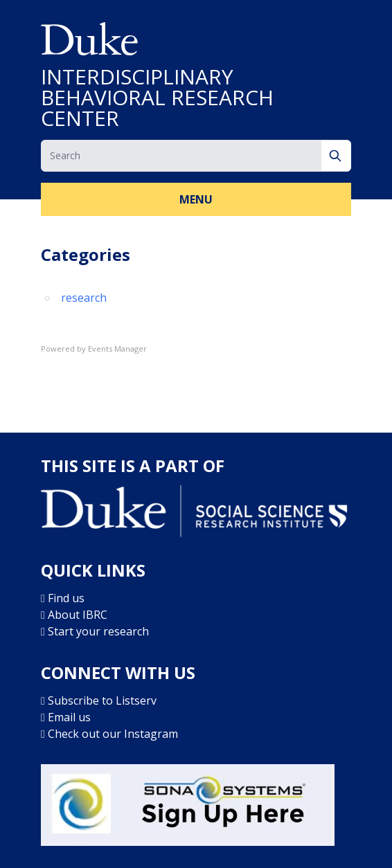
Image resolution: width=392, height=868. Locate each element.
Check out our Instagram (113, 734)
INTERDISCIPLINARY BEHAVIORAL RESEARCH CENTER (157, 98)
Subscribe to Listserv (102, 700)
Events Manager (117, 349)
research (84, 298)
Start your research (98, 631)
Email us (69, 717)
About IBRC (78, 615)
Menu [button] (196, 199)
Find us (66, 598)
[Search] (336, 156)
